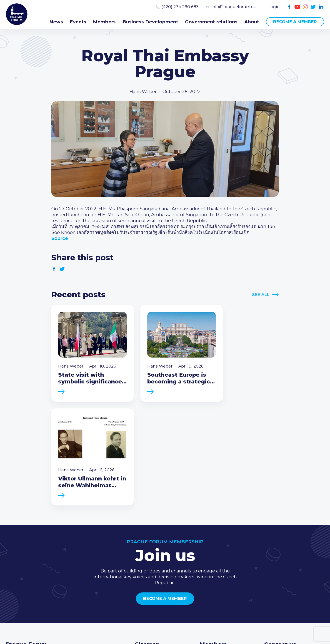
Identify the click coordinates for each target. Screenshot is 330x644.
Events (78, 22)
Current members (220, 551)
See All (261, 295)
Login (274, 7)
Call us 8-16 (276, 551)
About (252, 22)
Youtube (297, 7)
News (56, 22)
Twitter (313, 7)
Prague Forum (17, 15)
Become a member (295, 22)
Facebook (289, 7)
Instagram (305, 7)
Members (104, 22)
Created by (165, 635)
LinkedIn (321, 7)
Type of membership (223, 558)
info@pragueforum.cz (234, 7)
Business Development (150, 22)
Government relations (211, 22)
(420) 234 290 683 (180, 7)
